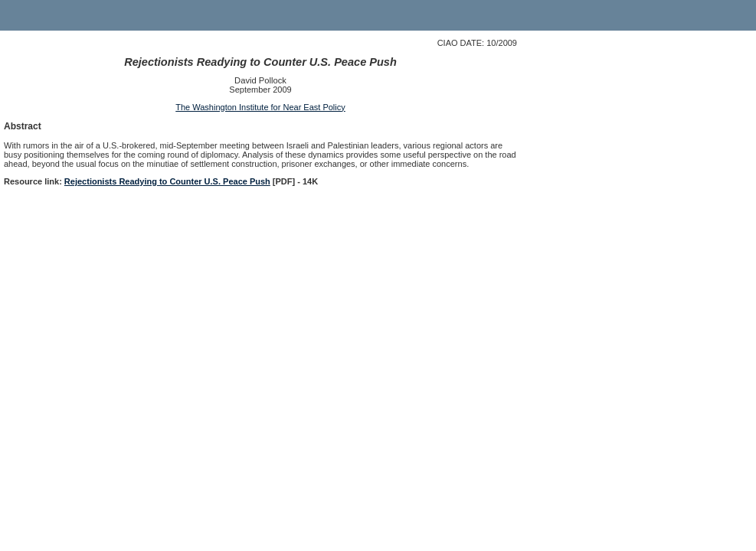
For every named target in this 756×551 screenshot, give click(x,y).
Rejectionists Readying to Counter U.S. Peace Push (167, 181)
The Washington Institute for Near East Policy (260, 107)
